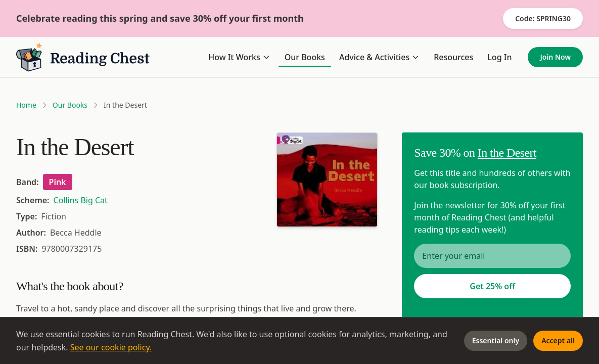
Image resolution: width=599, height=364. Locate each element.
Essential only (496, 340)
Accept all (558, 340)
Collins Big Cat (81, 200)
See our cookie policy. (111, 347)
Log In (499, 57)
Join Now (555, 57)
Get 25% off (492, 286)
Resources (453, 57)
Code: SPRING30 (543, 18)
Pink (58, 182)
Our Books (305, 57)
